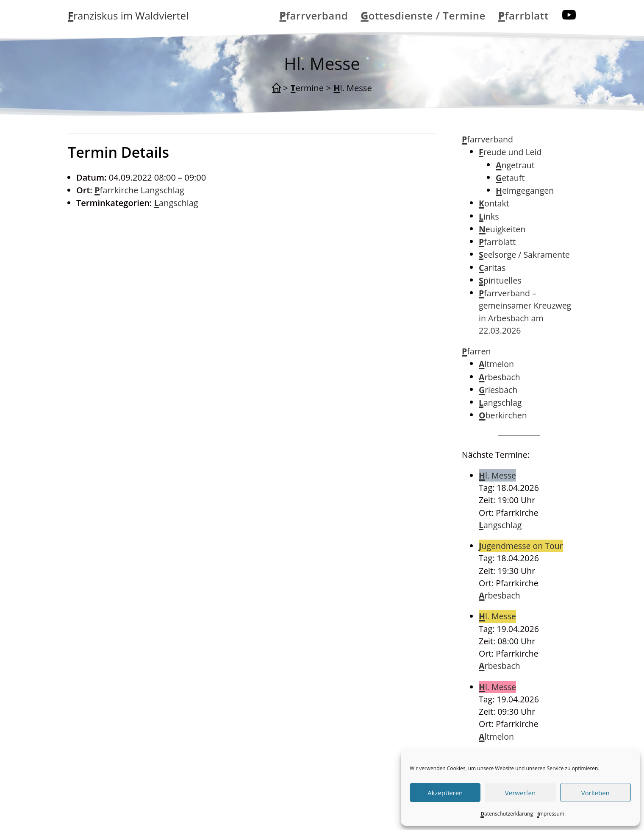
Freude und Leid (510, 152)
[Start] (276, 88)
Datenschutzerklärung (507, 814)
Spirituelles (500, 280)
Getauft (510, 178)
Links (489, 216)
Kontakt (494, 203)
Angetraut (515, 165)
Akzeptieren (445, 793)
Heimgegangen (525, 191)
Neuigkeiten (502, 229)
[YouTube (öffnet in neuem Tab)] (569, 15)
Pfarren (476, 351)
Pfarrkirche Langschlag (139, 190)
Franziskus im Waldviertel (128, 15)
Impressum (551, 814)
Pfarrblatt (497, 242)
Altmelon (496, 364)
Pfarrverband (487, 139)
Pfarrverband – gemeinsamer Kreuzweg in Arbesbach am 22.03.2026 (525, 312)
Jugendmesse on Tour (521, 546)
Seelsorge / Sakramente (524, 255)
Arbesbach (500, 377)
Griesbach (498, 390)
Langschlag (176, 203)
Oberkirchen (503, 415)
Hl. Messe (353, 88)
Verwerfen (520, 793)
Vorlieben (595, 793)
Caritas (492, 268)
